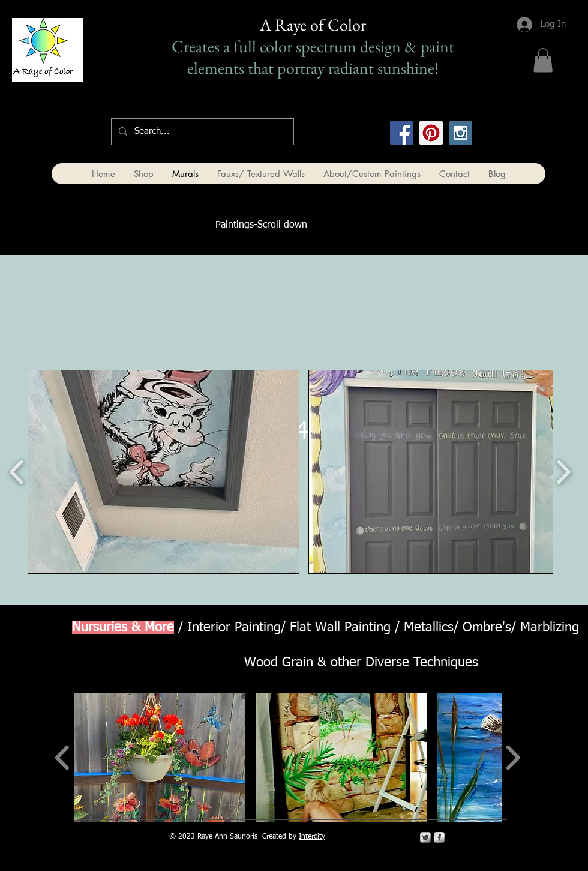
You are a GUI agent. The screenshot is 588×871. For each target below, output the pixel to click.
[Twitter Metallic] (425, 837)
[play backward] (17, 472)
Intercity (312, 837)
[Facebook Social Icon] (402, 133)
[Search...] (201, 132)
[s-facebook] (439, 837)
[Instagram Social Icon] (460, 133)
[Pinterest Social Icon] (431, 133)
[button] (543, 60)
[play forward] (563, 472)
